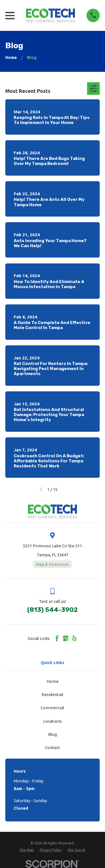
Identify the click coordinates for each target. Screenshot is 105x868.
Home (53, 681)
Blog (53, 734)
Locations (53, 721)
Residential (52, 694)
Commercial (52, 708)
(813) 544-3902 (53, 610)
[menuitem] (27, 850)
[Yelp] (74, 638)
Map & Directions (53, 564)
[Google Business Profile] (66, 638)
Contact (52, 748)
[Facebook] (57, 638)
